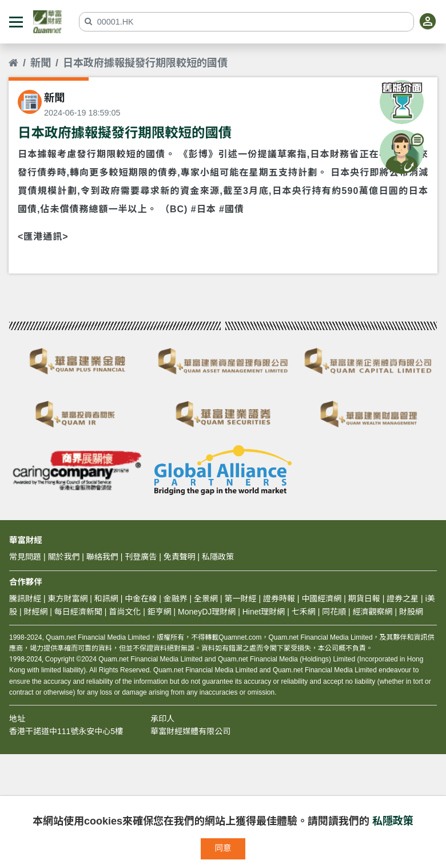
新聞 (41, 63)
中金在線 (141, 599)
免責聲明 (180, 557)
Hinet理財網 (264, 612)
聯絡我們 (102, 557)
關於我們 (63, 557)
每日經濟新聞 (78, 612)
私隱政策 (393, 821)
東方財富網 (67, 599)
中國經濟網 (321, 599)
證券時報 (279, 599)
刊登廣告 (141, 557)
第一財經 (241, 599)
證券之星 (401, 599)
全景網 (206, 599)
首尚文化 (125, 612)
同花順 (334, 612)
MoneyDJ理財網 (207, 612)
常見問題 (25, 557)
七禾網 (304, 612)
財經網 (35, 612)
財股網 (411, 612)
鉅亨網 (160, 612)
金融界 (176, 599)
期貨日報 (364, 599)
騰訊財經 (25, 599)
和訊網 (106, 599)
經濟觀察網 (373, 612)
